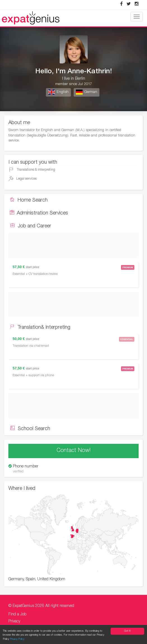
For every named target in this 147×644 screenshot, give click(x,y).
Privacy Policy (17, 640)
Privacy (14, 622)
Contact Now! (74, 451)
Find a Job (17, 615)
